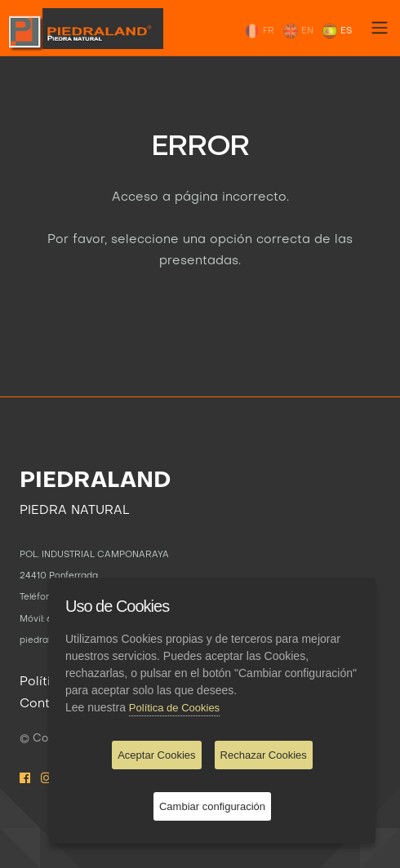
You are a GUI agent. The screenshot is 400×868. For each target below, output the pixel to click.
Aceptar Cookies (156, 755)
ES (337, 31)
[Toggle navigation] (380, 28)
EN (298, 31)
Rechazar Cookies (264, 755)
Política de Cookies (174, 708)
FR (259, 31)
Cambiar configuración (212, 806)
